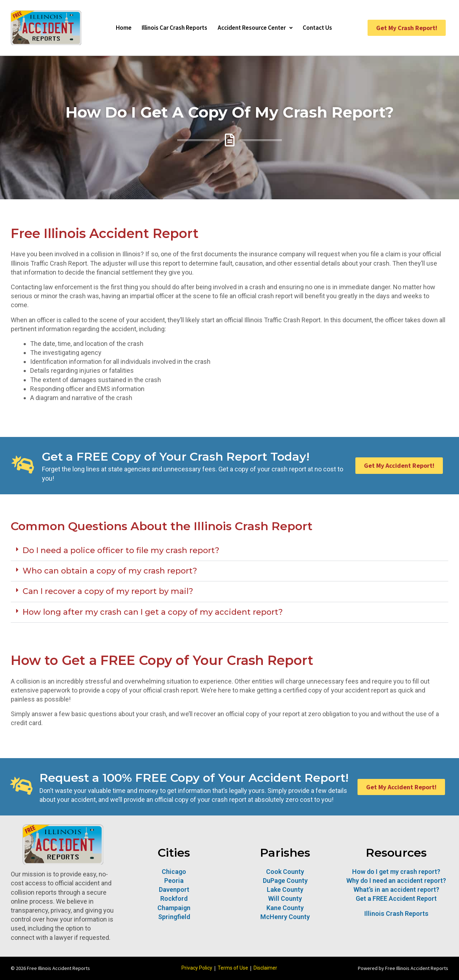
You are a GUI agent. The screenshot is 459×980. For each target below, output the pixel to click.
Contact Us (323, 28)
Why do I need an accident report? (396, 881)
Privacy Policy (197, 968)
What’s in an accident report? (396, 889)
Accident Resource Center (257, 28)
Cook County (285, 872)
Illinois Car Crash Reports (171, 28)
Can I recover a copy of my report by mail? (108, 591)
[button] (229, 551)
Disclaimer (265, 968)
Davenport (174, 889)
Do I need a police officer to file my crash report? (121, 550)
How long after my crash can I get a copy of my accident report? (153, 612)
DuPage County (285, 881)
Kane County (285, 908)
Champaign (174, 908)
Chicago (174, 872)
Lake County (285, 889)
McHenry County (285, 917)
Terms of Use (233, 968)
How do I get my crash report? (396, 872)
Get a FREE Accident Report (396, 898)
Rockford (174, 898)
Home (118, 28)
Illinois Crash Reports (396, 914)
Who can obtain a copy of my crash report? (110, 571)
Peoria (174, 881)
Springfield (174, 917)
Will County (285, 898)
